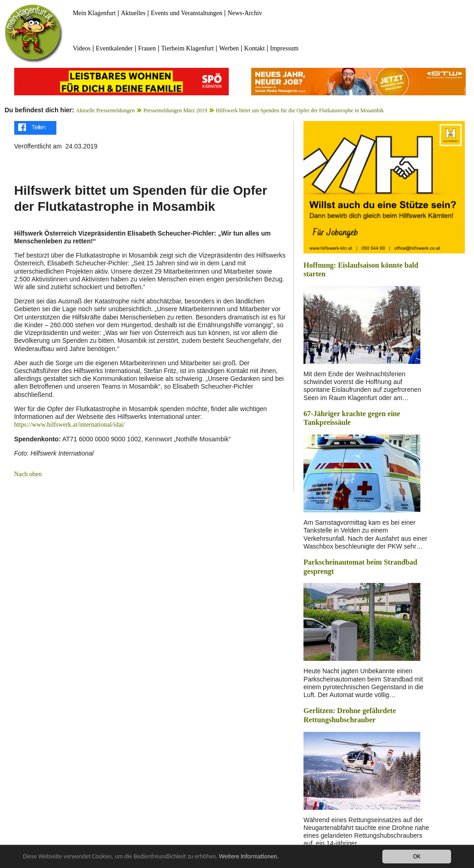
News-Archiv (245, 13)
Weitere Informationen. (249, 856)
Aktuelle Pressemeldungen (105, 110)
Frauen (147, 48)
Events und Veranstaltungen (187, 13)
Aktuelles (133, 13)
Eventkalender (114, 48)
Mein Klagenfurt (94, 13)
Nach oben (28, 474)
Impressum (284, 48)
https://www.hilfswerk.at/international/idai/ (70, 425)
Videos (82, 48)
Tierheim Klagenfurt (188, 48)
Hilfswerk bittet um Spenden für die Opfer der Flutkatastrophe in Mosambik (300, 110)
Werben (229, 48)
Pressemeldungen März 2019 (175, 110)
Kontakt (255, 48)
